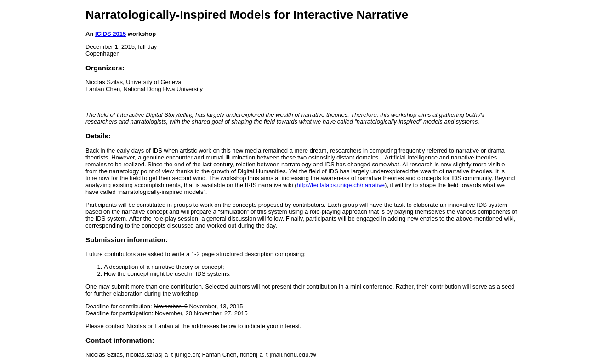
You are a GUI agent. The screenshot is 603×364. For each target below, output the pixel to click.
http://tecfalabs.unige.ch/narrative (341, 185)
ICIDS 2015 (111, 34)
